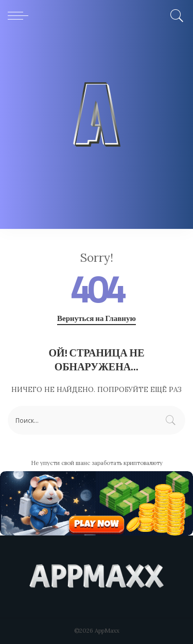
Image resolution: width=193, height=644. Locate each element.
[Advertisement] (97, 132)
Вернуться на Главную (97, 318)
